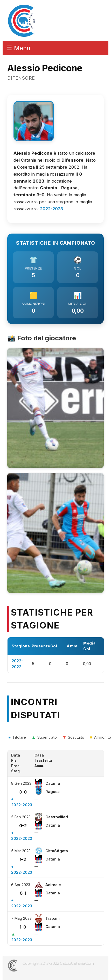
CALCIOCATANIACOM (31, 966)
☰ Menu (18, 48)
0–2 (23, 826)
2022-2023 (51, 209)
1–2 (23, 859)
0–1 (23, 893)
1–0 (23, 927)
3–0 (23, 792)
